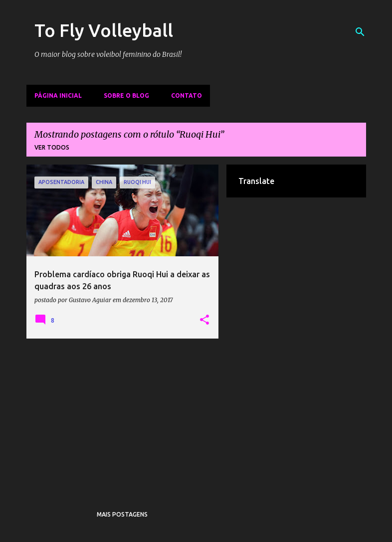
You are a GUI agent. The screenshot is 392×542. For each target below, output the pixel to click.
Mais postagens (122, 514)
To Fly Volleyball (104, 30)
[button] (204, 320)
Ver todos (52, 147)
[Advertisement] (123, 416)
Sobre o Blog (126, 95)
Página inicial (58, 95)
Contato (187, 95)
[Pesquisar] (360, 32)
